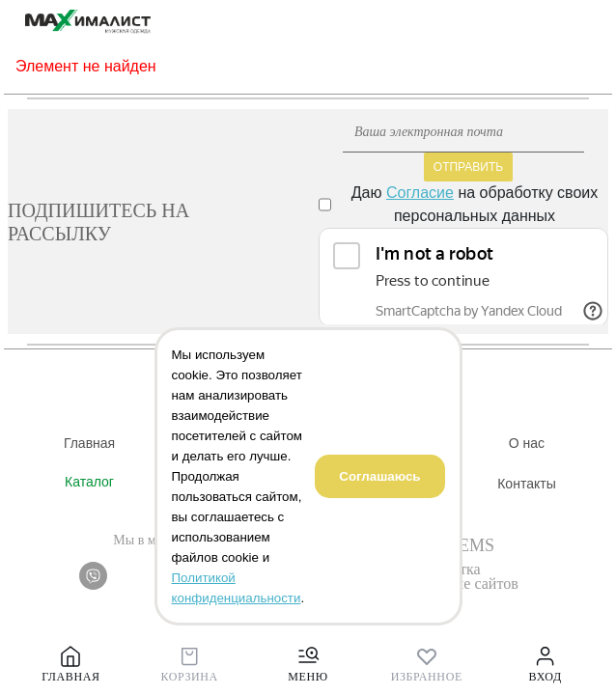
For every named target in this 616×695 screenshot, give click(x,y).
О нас (527, 443)
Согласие (420, 193)
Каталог (89, 482)
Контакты (526, 484)
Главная (89, 443)
